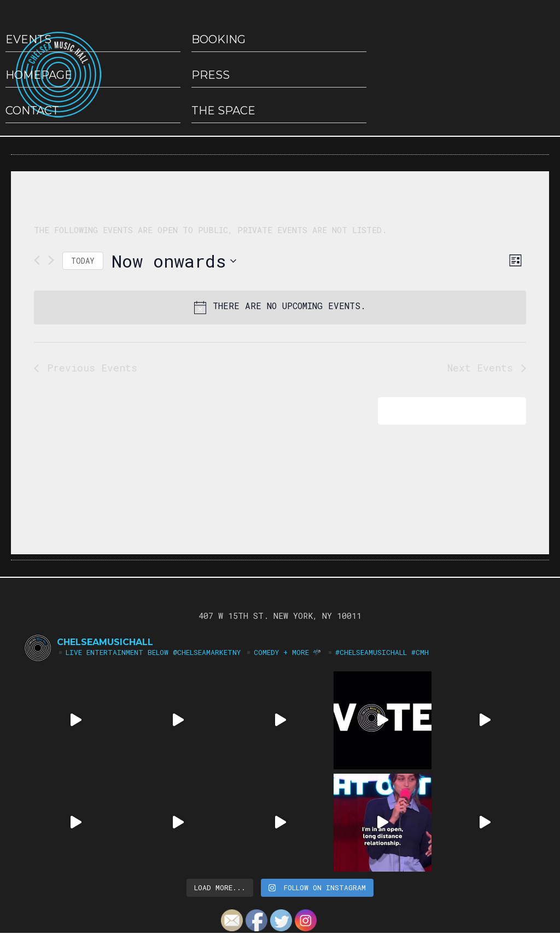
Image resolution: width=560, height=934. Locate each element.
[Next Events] (51, 260)
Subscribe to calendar (444, 411)
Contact (32, 111)
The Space (223, 111)
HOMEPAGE (39, 75)
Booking (218, 39)
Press (211, 75)
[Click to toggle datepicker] (174, 261)
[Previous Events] (37, 260)
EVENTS (28, 39)
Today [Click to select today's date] (83, 261)
